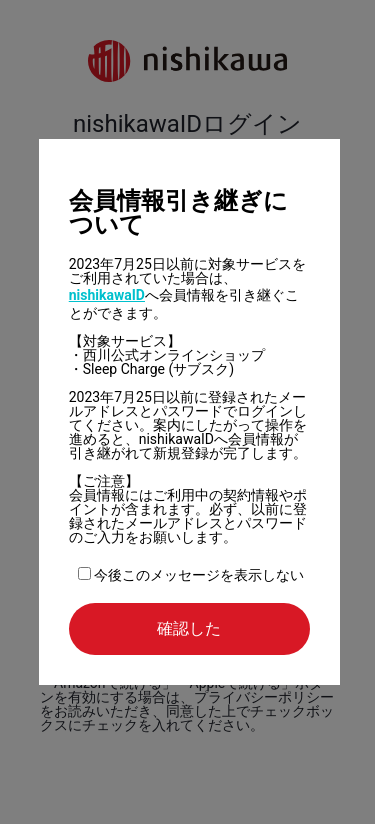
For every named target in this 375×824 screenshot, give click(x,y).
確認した (189, 628)
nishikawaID (107, 295)
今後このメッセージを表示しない (191, 575)
